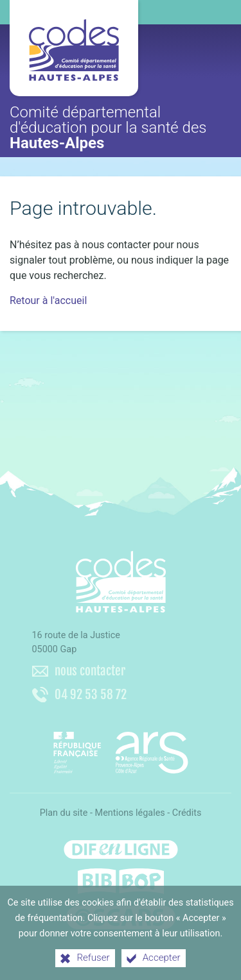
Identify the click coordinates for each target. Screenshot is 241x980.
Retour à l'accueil (48, 300)
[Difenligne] (121, 846)
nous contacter (90, 671)
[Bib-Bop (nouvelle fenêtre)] (121, 881)
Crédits (187, 813)
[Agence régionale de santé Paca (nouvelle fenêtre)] (121, 748)
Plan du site (64, 813)
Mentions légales (130, 813)
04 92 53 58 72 (91, 695)
